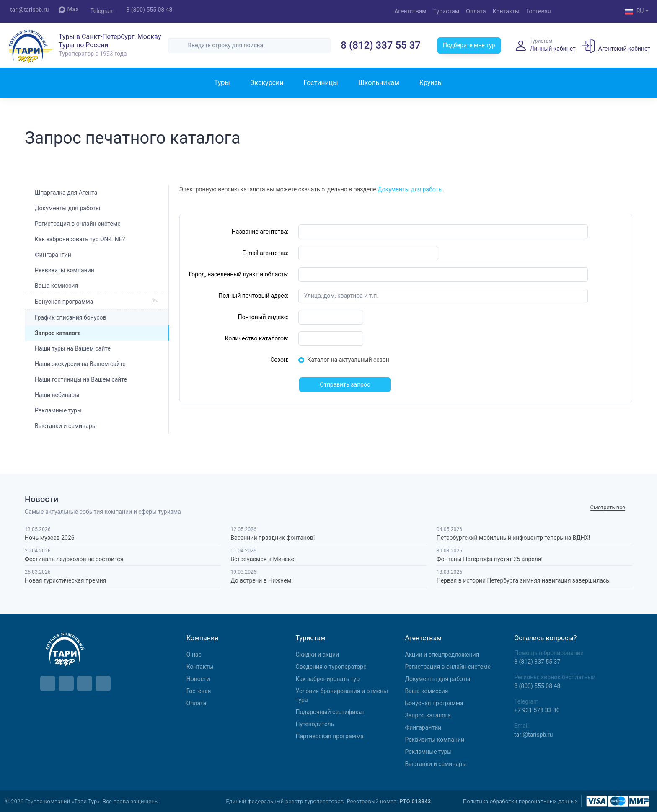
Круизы (431, 83)
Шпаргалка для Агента (66, 193)
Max (69, 9)
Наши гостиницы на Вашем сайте (81, 379)
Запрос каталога (428, 715)
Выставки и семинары (66, 426)
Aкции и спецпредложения (442, 655)
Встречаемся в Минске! (263, 559)
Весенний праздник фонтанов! (273, 538)
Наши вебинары (57, 395)
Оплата (476, 11)
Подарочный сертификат (330, 712)
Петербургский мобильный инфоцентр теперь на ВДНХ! (513, 538)
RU (634, 12)
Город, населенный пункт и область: (239, 274)
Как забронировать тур (328, 679)
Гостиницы (321, 83)
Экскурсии (267, 83)
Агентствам (410, 11)
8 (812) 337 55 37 (381, 45)
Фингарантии (53, 255)
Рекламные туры (58, 410)
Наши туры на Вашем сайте (73, 348)
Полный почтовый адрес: (253, 296)
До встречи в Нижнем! (261, 580)
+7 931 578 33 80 (537, 710)
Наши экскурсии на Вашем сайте (80, 364)
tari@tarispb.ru (29, 10)
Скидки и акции (318, 655)
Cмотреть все (608, 507)
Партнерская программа (330, 736)
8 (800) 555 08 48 (149, 10)
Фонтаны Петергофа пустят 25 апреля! (490, 559)
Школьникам (379, 83)
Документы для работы (67, 208)
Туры (222, 83)
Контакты (506, 11)
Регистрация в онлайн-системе (78, 224)
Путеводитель (315, 724)
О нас (194, 655)
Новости (198, 679)
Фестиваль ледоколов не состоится (74, 559)
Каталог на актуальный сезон (348, 360)
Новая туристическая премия (65, 580)
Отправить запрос (345, 384)
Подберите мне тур (469, 45)
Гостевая (539, 11)
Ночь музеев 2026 (50, 538)
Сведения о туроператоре (331, 667)
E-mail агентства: (265, 253)
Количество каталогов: (256, 338)
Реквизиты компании (65, 270)
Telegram (102, 11)
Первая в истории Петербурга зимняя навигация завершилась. (524, 580)
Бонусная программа (64, 302)
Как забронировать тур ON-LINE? (80, 239)
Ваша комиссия (56, 286)
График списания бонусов (71, 317)
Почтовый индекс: (263, 317)
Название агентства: (260, 232)
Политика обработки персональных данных (520, 801)
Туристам (446, 11)
